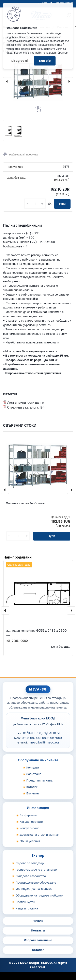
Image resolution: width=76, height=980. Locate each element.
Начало (38, 921)
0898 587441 (31, 738)
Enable (45, 61)
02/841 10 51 (51, 733)
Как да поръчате (31, 822)
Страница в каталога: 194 (24, 407)
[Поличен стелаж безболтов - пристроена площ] (38, 81)
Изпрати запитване (38, 940)
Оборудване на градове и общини (39, 895)
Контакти (33, 767)
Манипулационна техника (34, 889)
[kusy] (35, 204)
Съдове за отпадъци (30, 863)
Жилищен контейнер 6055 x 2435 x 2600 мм (36, 633)
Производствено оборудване (36, 882)
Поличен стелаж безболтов (25, 503)
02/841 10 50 (32, 733)
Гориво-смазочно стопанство (36, 870)
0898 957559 (52, 738)
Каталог (32, 787)
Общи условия (30, 841)
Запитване (34, 774)
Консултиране (30, 828)
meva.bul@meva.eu (44, 742)
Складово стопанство (31, 876)
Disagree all (20, 61)
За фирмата (28, 815)
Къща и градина (27, 908)
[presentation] (7, 81)
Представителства (39, 780)
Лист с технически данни (24, 403)
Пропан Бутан (25, 902)
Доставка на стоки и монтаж (39, 835)
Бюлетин (33, 793)
